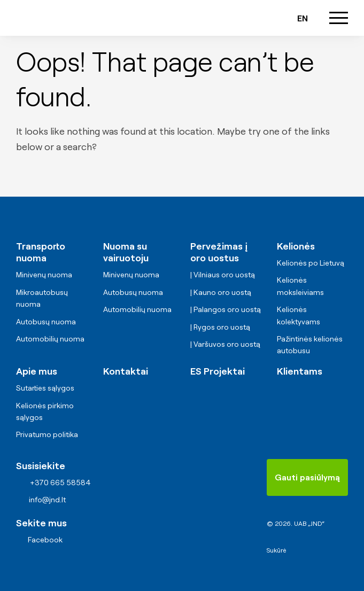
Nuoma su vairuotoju (126, 251)
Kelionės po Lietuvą (311, 262)
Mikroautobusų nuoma (42, 298)
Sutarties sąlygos (45, 387)
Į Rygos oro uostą (220, 326)
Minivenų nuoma (44, 274)
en (303, 18)
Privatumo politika (47, 434)
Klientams (300, 370)
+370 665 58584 (200, 18)
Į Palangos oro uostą (226, 309)
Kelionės (296, 245)
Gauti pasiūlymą (307, 477)
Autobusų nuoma (46, 321)
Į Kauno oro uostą (221, 292)
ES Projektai (218, 370)
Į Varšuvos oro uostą (225, 344)
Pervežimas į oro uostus (219, 251)
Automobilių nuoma (50, 338)
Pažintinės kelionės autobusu (310, 344)
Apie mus (37, 370)
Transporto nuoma (41, 251)
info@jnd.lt (230, 18)
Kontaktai (126, 370)
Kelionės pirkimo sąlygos (45, 411)
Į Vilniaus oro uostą (223, 274)
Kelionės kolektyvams (299, 315)
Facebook (45, 539)
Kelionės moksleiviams (300, 285)
